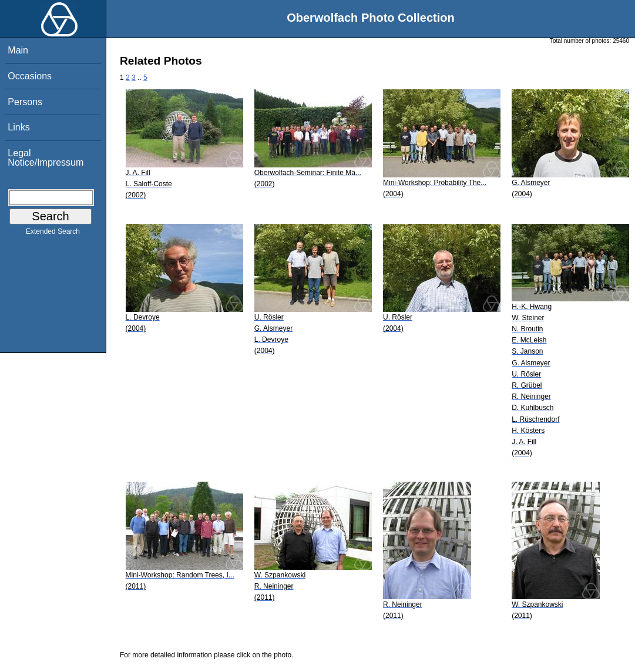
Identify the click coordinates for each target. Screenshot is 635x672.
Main (18, 50)
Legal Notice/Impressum (46, 158)
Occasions (30, 76)
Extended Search (53, 234)
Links (19, 127)
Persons (25, 102)
